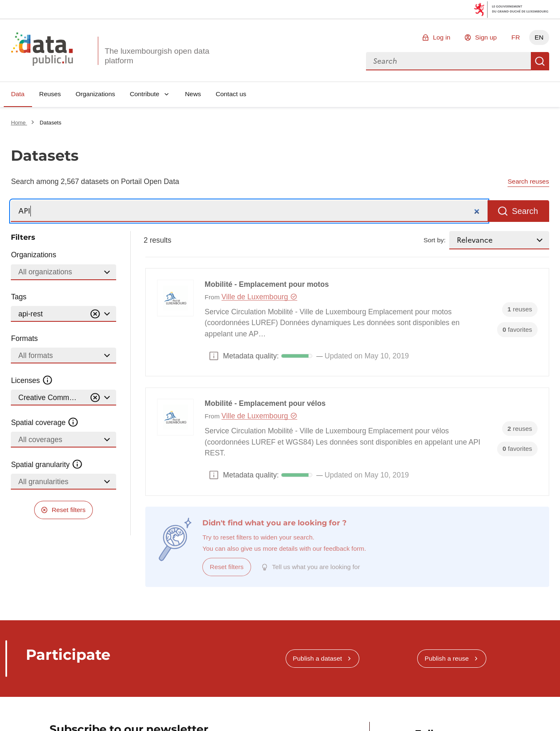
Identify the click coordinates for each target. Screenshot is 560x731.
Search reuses (528, 181)
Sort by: (434, 240)
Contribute (145, 94)
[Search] (249, 211)
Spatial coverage (45, 423)
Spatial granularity (47, 465)
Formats (24, 338)
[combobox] (448, 61)
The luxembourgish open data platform (157, 56)
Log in (442, 37)
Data (18, 94)
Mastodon (473, 711)
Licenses (32, 380)
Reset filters (68, 510)
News (193, 94)
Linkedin (447, 711)
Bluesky (422, 711)
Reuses (50, 94)
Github (499, 711)
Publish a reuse (447, 601)
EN (539, 37)
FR (516, 37)
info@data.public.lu (438, 726)
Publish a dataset (317, 601)
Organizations (95, 94)
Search (540, 61)
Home (19, 123)
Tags (19, 297)
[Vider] (95, 314)
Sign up (486, 37)
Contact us (231, 94)
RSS (524, 711)
